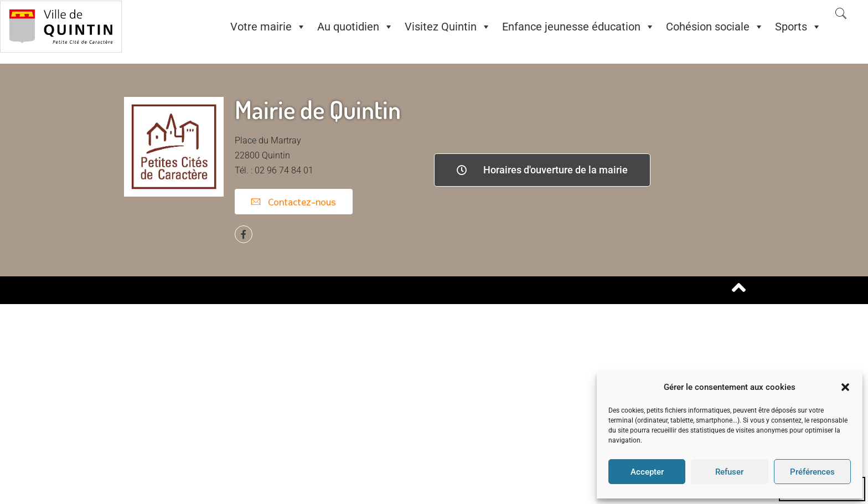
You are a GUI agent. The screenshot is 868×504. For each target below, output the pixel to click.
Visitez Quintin (448, 27)
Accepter (647, 472)
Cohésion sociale (715, 27)
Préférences (812, 472)
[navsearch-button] (841, 14)
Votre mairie (268, 27)
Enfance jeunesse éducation (578, 27)
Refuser (729, 472)
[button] (845, 387)
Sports (798, 27)
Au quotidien (355, 27)
